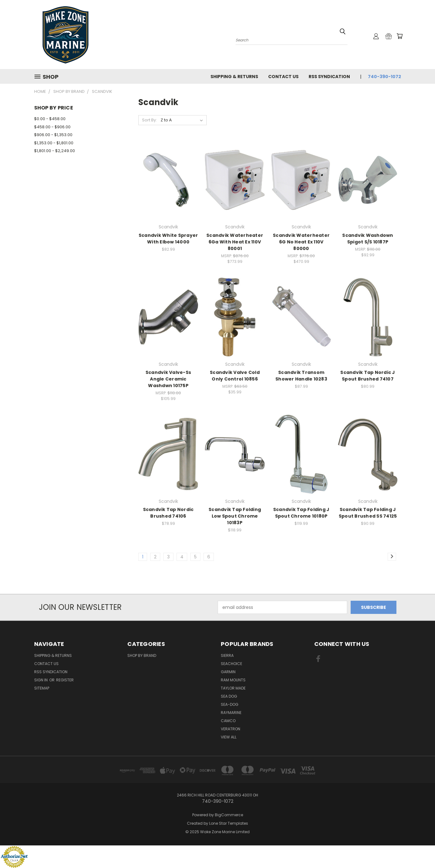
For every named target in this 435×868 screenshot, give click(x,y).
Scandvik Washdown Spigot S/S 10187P (368, 239)
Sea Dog (229, 696)
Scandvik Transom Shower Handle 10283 (301, 376)
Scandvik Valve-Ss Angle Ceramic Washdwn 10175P (168, 379)
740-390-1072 (385, 77)
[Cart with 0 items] (400, 36)
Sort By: (149, 120)
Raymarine (231, 713)
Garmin (228, 672)
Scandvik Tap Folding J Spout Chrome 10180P (301, 513)
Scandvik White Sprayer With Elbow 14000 (168, 239)
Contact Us (283, 77)
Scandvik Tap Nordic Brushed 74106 (168, 513)
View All (229, 737)
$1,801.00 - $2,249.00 (55, 151)
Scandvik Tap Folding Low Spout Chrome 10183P (235, 516)
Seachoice (231, 664)
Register (65, 680)
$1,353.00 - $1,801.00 (54, 143)
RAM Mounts (233, 680)
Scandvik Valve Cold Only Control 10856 (235, 376)
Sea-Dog (230, 704)
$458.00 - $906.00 (52, 127)
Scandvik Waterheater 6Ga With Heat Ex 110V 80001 (235, 242)
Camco (228, 721)
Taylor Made (233, 688)
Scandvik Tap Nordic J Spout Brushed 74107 (368, 376)
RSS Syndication (329, 77)
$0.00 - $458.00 (50, 119)
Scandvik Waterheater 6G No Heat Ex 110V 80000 (301, 242)
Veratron (231, 729)
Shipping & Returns (234, 77)
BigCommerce (229, 815)
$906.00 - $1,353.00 (53, 135)
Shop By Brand (142, 655)
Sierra (227, 655)
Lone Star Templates (229, 823)
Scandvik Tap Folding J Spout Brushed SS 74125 (368, 513)
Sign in (41, 680)
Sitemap (42, 688)
